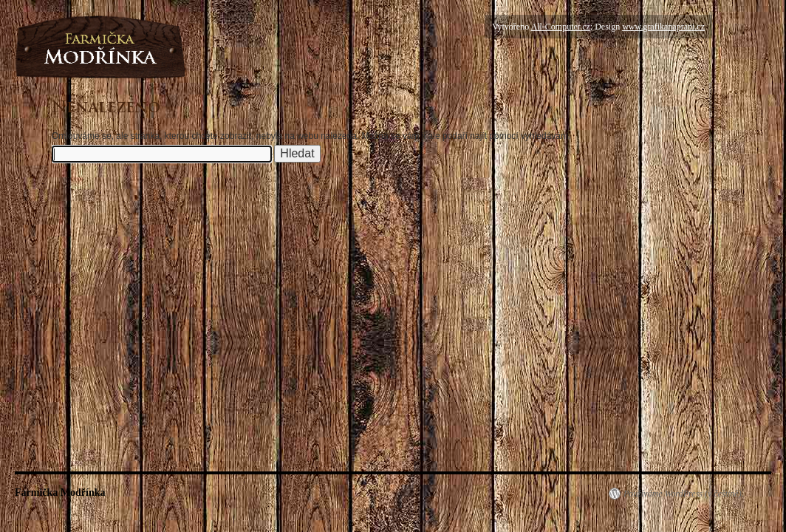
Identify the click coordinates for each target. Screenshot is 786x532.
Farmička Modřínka (60, 492)
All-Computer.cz (560, 27)
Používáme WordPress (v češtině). (684, 494)
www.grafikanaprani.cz (663, 27)
